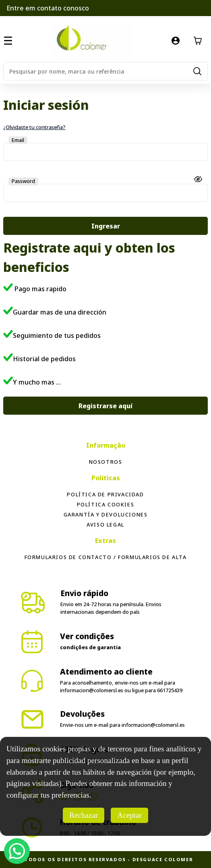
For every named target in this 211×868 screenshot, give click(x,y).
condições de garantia (90, 647)
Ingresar (106, 226)
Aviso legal (105, 525)
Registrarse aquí (105, 406)
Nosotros (106, 462)
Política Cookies (106, 504)
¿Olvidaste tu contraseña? (34, 127)
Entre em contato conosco (48, 8)
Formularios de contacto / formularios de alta (106, 557)
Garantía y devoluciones (106, 514)
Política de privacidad (105, 494)
